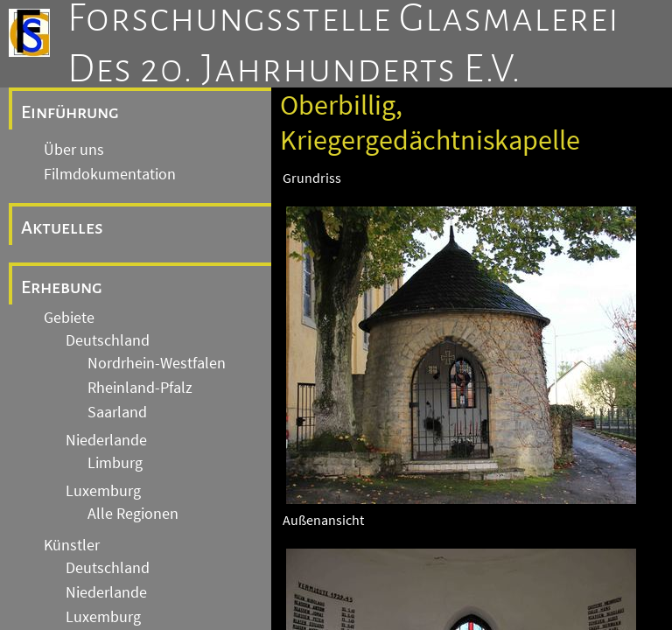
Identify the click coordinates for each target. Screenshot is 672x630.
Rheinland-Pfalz (140, 388)
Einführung (70, 112)
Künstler (72, 545)
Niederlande (106, 440)
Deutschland (108, 340)
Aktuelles (62, 227)
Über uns (74, 150)
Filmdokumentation (110, 174)
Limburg (115, 463)
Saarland (117, 412)
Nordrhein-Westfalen (157, 363)
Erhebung (62, 287)
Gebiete (69, 318)
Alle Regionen (133, 514)
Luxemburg (103, 491)
